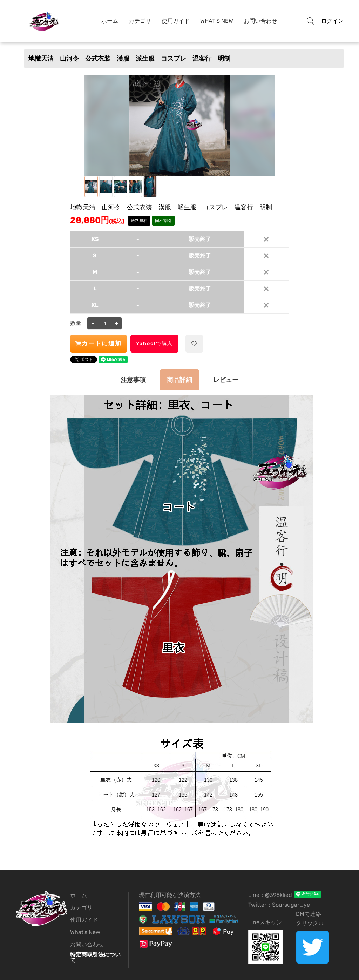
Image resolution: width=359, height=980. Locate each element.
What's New (217, 21)
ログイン (332, 21)
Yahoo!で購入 (154, 344)
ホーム (110, 21)
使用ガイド (176, 21)
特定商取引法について (95, 957)
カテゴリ (140, 21)
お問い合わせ (260, 21)
